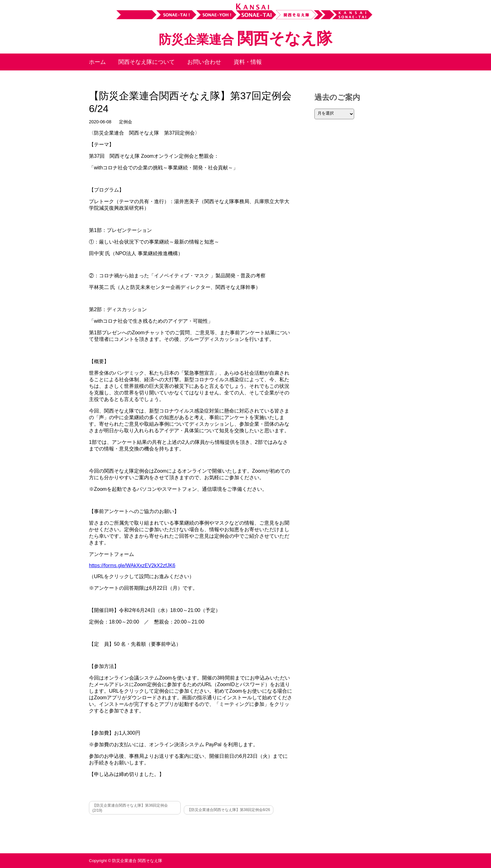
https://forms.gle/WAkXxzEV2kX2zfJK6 (132, 565)
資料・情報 (248, 62)
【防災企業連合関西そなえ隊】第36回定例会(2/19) (130, 808)
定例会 (126, 122)
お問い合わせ (204, 62)
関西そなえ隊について (147, 62)
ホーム (97, 62)
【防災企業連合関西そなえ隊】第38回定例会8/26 (229, 810)
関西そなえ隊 (246, 39)
